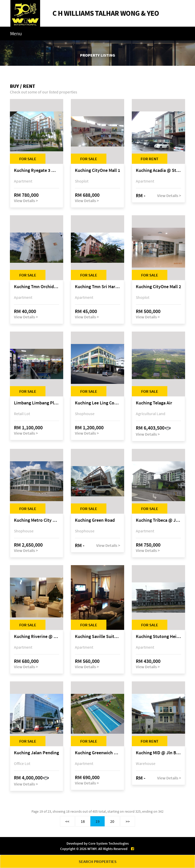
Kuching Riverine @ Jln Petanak (37, 637)
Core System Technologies (109, 843)
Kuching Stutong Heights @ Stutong (158, 637)
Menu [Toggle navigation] (16, 33)
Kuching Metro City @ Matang (37, 520)
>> (128, 821)
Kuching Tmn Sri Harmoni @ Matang (97, 287)
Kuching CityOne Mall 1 (97, 170)
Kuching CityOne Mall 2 (158, 287)
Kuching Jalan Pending (36, 753)
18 (83, 821)
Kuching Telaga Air (154, 403)
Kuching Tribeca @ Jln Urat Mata (158, 520)
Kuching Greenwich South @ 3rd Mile (97, 753)
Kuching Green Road (95, 520)
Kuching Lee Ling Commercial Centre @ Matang (97, 403)
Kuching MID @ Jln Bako (158, 753)
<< (67, 821)
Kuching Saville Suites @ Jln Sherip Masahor (97, 637)
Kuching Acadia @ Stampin (158, 170)
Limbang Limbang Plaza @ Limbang (37, 403)
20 (112, 821)
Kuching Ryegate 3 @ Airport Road (37, 170)
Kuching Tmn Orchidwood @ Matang (37, 287)
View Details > (26, 201)
